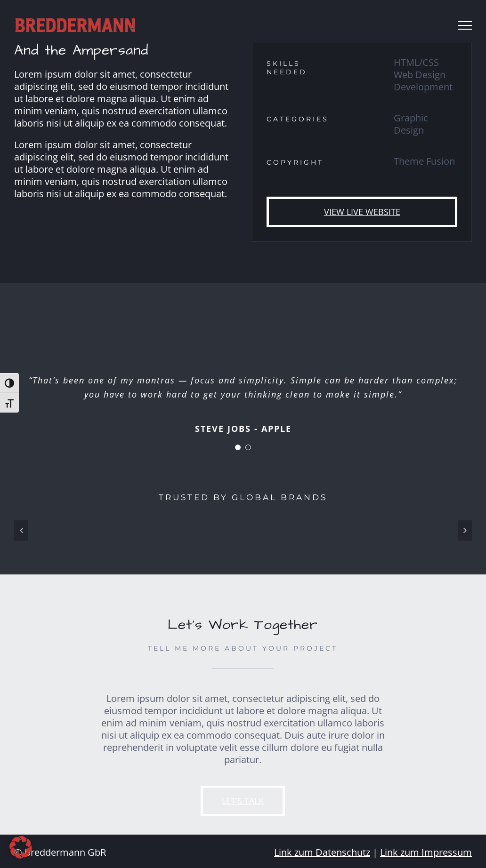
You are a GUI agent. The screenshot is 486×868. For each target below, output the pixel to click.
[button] (21, 847)
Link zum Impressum (426, 852)
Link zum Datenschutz (322, 852)
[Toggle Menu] (465, 25)
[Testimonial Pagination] (238, 447)
